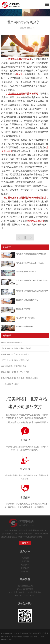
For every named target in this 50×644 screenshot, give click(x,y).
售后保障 (25, 498)
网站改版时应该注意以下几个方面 (30, 263)
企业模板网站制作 (23, 309)
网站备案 (25, 568)
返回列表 (25, 237)
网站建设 (21, 74)
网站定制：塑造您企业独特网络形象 (31, 254)
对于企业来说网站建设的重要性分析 (15, 360)
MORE (25, 543)
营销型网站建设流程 (24, 326)
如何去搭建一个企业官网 (26, 272)
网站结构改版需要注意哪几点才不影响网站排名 (20, 378)
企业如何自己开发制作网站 (27, 300)
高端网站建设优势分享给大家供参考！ (16, 354)
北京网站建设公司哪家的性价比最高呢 (16, 348)
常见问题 (25, 469)
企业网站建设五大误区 (10, 384)
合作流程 (25, 440)
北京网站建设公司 (35, 221)
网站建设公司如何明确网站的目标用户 (32, 291)
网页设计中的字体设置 (25, 318)
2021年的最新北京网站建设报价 (14, 366)
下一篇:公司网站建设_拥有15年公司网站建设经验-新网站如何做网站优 (31, 237)
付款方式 (25, 571)
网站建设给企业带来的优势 (12, 342)
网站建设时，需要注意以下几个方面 (15, 372)
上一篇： (19, 237)
